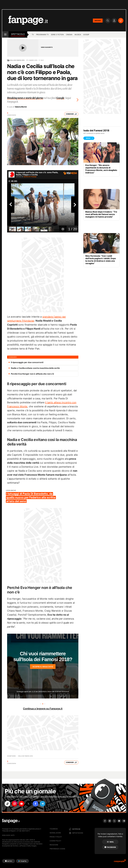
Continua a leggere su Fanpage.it (43, 709)
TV (33, 35)
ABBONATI (98, 21)
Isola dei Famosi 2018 (17, 60)
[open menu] (5, 35)
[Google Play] (22, 861)
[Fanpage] (11, 821)
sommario (13, 357)
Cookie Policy (55, 841)
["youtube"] (21, 804)
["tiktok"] (7, 804)
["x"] (28, 804)
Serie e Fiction (57, 35)
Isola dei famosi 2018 (25, 756)
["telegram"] (42, 804)
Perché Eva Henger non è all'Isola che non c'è (32, 374)
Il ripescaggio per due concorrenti (27, 362)
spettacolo (18, 34)
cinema (69, 35)
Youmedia (54, 829)
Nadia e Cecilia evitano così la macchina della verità (35, 368)
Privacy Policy (56, 837)
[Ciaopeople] (120, 862)
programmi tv (42, 35)
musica (78, 35)
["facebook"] (35, 804)
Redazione (54, 845)
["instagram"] (14, 804)
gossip (86, 35)
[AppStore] (9, 861)
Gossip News (11, 756)
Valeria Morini (21, 107)
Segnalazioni (55, 833)
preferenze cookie (57, 849)
